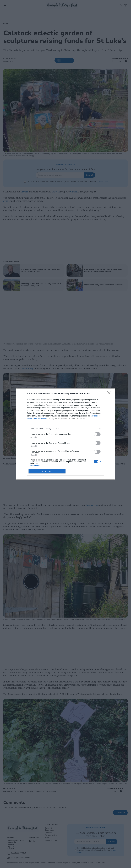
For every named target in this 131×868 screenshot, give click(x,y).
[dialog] (65, 434)
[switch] (97, 434)
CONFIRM (47, 471)
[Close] (110, 394)
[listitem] (65, 428)
